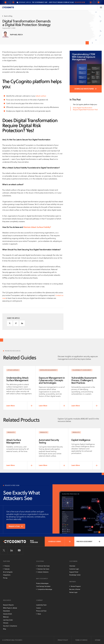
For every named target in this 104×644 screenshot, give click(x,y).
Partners (73, 582)
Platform (6, 561)
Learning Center (8, 620)
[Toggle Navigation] (101, 7)
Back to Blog (7, 16)
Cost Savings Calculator (43, 586)
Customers (73, 561)
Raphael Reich (16, 35)
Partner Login (73, 592)
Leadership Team (41, 605)
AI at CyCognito (8, 572)
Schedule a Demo (60, 542)
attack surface (41, 96)
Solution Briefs (8, 614)
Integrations (7, 575)
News (39, 614)
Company (39, 600)
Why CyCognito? (42, 579)
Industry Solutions (43, 572)
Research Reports (8, 605)
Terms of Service (81, 640)
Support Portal (74, 572)
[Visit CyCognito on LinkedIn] (12, 550)
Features (7, 569)
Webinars (6, 617)
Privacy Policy (63, 640)
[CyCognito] (8, 7)
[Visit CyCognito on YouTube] (19, 550)
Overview (72, 566)
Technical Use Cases (44, 566)
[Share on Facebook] (16, 323)
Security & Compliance (10, 626)
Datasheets (6, 611)
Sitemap (98, 640)
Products (7, 566)
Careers (38, 608)
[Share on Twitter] (10, 323)
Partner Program (76, 586)
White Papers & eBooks (10, 608)
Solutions (40, 561)
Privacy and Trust (41, 611)
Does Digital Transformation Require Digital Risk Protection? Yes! (85, 109)
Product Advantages (42, 583)
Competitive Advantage (45, 589)
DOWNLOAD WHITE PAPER (84, 89)
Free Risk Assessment (88, 542)
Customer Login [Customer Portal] (74, 569)
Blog (5, 629)
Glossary (6, 623)
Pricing (5, 578)
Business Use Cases (43, 569)
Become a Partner (75, 589)
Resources (7, 600)
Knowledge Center (75, 575)
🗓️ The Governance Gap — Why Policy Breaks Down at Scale (51, 2)
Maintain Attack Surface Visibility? (37, 227)
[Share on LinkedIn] (22, 323)
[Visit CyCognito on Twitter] (4, 550)
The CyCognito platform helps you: (85, 104)
